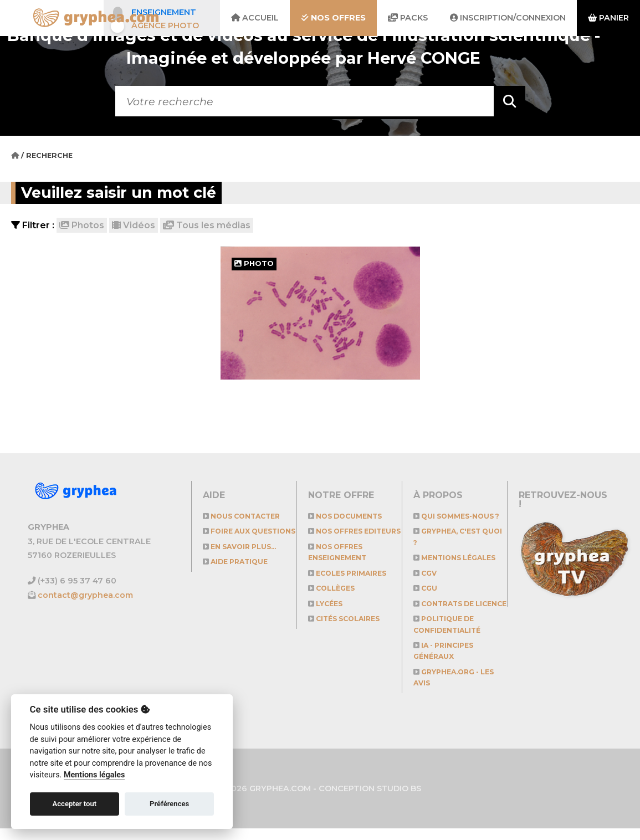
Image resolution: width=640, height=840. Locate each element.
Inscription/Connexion (508, 18)
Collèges (333, 600)
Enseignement (164, 12)
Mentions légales (457, 558)
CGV (426, 573)
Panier (608, 18)
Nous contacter (245, 516)
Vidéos (134, 225)
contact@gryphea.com (86, 595)
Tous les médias (207, 225)
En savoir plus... (243, 558)
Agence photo (165, 25)
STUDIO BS (399, 800)
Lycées (327, 615)
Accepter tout (74, 804)
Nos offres (333, 18)
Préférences (169, 804)
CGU (426, 588)
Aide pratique (238, 573)
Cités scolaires (347, 630)
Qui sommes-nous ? (460, 516)
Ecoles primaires (351, 584)
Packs (408, 18)
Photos (82, 225)
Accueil (255, 18)
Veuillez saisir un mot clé (126, 193)
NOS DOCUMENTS (348, 516)
